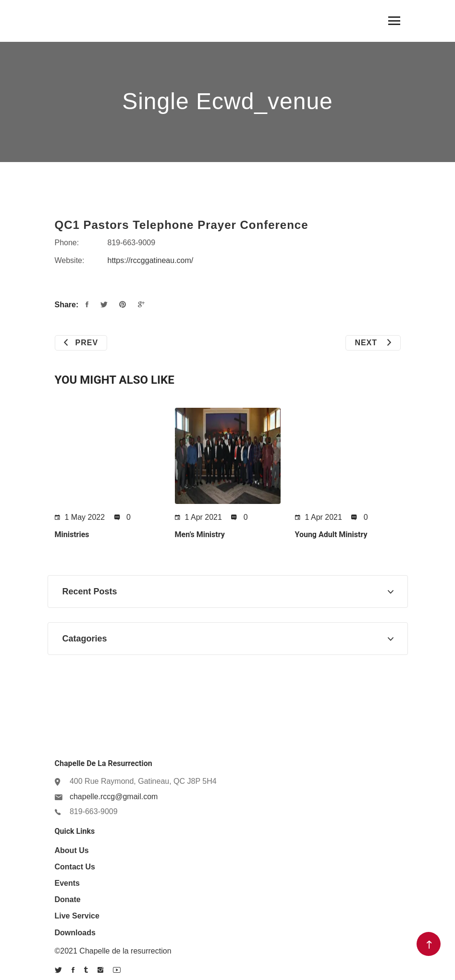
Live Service (77, 916)
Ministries (72, 534)
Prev (81, 343)
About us (72, 850)
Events (67, 883)
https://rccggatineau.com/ (151, 260)
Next (373, 343)
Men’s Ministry (200, 534)
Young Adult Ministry (331, 534)
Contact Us (75, 867)
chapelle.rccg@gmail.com (114, 797)
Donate (68, 899)
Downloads (75, 933)
